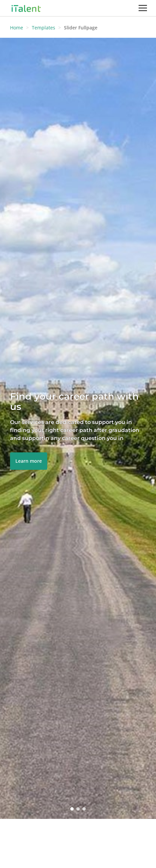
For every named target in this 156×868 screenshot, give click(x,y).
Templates (44, 28)
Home (17, 28)
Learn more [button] (29, 461)
